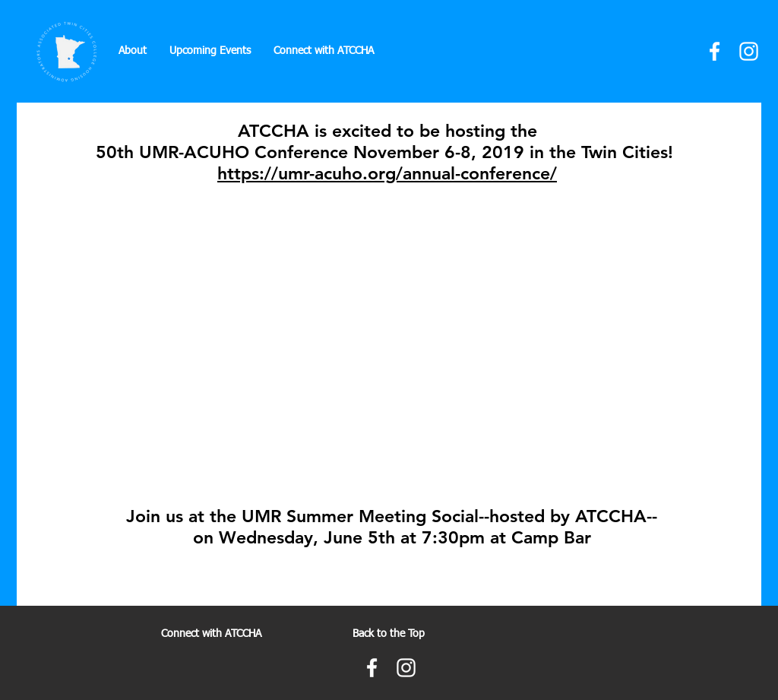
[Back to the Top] (389, 634)
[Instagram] (749, 51)
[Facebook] (715, 51)
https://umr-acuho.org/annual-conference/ (387, 173)
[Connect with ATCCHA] (211, 634)
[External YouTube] (389, 336)
